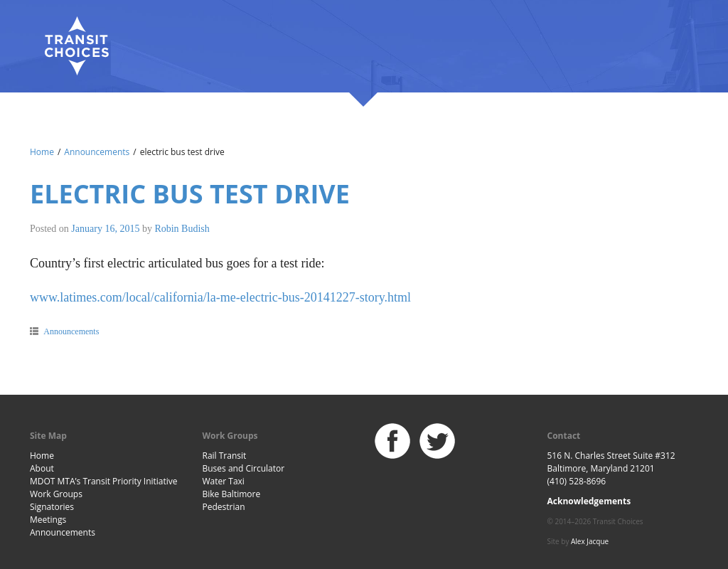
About (42, 468)
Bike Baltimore (232, 494)
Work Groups (56, 494)
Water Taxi (224, 481)
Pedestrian (224, 507)
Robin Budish (182, 229)
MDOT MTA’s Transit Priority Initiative (104, 481)
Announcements (97, 152)
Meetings (48, 520)
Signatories (52, 507)
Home (42, 152)
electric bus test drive (190, 194)
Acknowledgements (589, 501)
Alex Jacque (590, 541)
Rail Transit (225, 456)
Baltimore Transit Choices (76, 46)
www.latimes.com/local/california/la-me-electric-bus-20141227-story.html (220, 297)
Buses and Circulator (244, 468)
